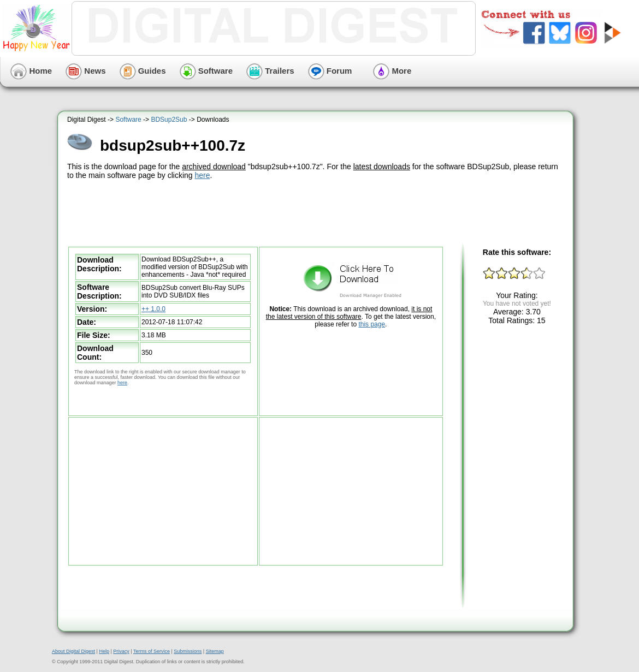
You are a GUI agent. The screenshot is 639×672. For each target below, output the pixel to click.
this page (372, 324)
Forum (330, 71)
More (392, 71)
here (202, 175)
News (85, 71)
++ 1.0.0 (153, 309)
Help (104, 651)
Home (31, 71)
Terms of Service (152, 651)
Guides (143, 71)
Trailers (270, 71)
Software (206, 71)
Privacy (121, 651)
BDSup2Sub (169, 120)
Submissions (188, 651)
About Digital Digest (73, 651)
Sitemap (215, 651)
